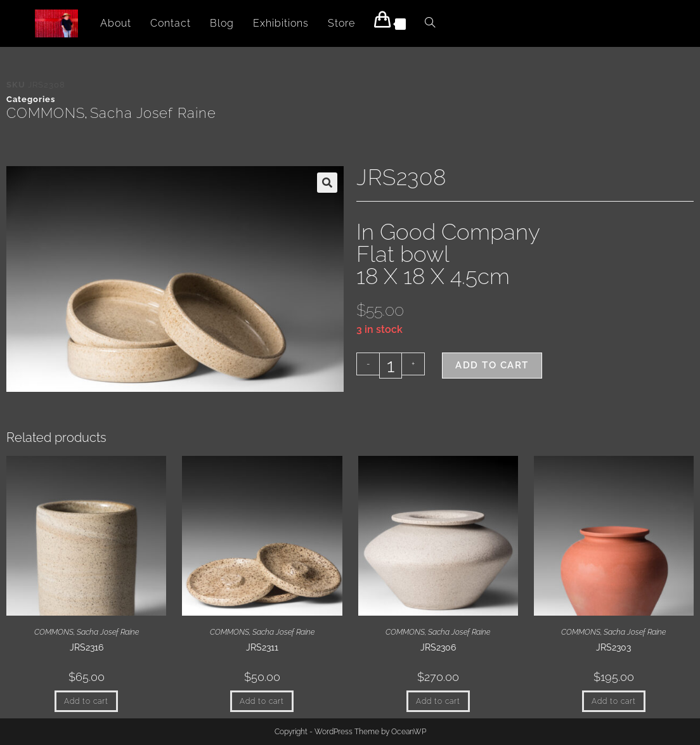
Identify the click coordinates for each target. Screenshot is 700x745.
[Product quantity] (391, 366)
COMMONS (46, 113)
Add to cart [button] (86, 701)
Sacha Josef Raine (153, 113)
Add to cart (492, 365)
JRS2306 (438, 647)
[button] (327, 183)
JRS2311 (262, 647)
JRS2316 (87, 647)
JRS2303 (613, 647)
